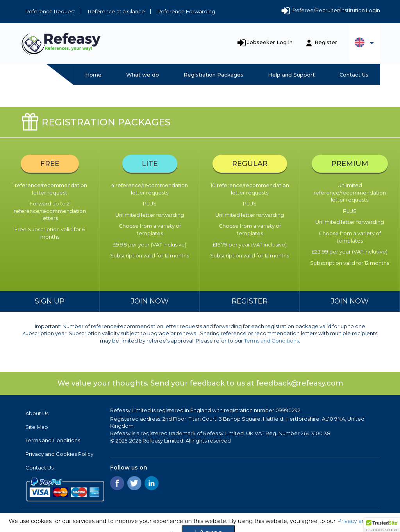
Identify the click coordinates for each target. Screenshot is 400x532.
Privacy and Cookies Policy (59, 454)
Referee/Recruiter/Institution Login (330, 11)
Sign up (50, 301)
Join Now (150, 301)
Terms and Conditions (271, 341)
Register (326, 42)
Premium (350, 164)
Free (50, 164)
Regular (250, 164)
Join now (350, 301)
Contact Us (354, 75)
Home (93, 75)
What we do (143, 75)
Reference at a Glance (116, 11)
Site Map (37, 427)
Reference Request (50, 11)
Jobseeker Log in (270, 42)
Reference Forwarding (186, 11)
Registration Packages (213, 75)
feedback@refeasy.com (300, 383)
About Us (37, 413)
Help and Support (291, 75)
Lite (150, 164)
